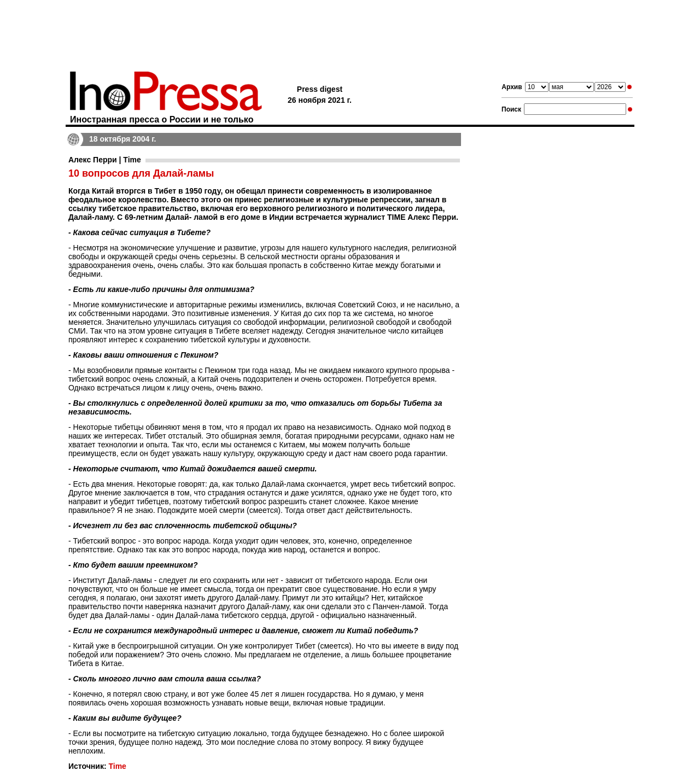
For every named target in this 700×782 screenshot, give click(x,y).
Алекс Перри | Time (105, 160)
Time (117, 766)
